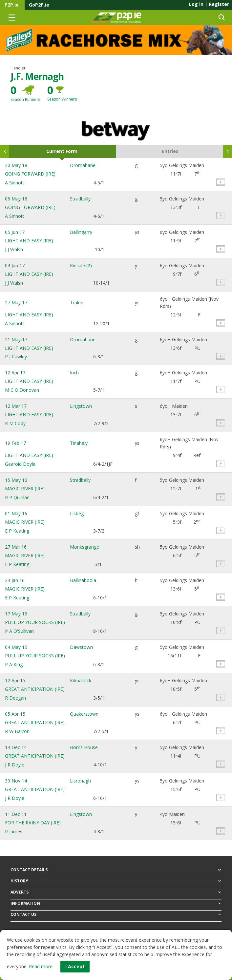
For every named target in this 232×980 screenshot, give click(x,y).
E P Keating (17, 531)
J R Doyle (15, 765)
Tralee (77, 302)
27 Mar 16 (16, 547)
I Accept (75, 966)
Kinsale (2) (81, 265)
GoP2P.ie (39, 5)
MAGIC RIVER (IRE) (25, 489)
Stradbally (80, 199)
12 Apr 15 (15, 680)
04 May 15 (16, 647)
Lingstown (81, 406)
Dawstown (81, 647)
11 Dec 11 (16, 814)
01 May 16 (16, 513)
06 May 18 (16, 199)
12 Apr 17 (15, 373)
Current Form (62, 151)
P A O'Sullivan (19, 631)
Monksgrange (84, 547)
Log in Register (209, 4)
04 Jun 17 (15, 265)
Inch (74, 373)
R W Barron (17, 731)
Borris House (84, 747)
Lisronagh (80, 781)
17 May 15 (16, 614)
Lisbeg (77, 513)
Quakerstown (84, 714)
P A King (14, 664)
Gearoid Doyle (20, 464)
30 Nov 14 (16, 781)
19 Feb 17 (15, 443)
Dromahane (83, 165)
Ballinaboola (83, 580)
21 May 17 (16, 339)
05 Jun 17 (15, 232)
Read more (41, 966)
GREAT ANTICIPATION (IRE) (35, 689)
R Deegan (15, 698)
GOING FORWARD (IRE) (30, 174)
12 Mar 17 (16, 406)
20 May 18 (16, 165)
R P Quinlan (17, 497)
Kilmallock (81, 680)
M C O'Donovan (22, 390)
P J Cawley (16, 357)
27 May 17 (16, 302)
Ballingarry (81, 232)
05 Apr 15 (15, 714)
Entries (170, 151)
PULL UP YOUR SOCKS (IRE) (35, 622)
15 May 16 (16, 480)
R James (14, 831)
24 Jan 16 (15, 580)
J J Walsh (14, 249)
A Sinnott (15, 183)
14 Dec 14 (16, 747)
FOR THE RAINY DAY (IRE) (33, 823)
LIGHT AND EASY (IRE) (29, 241)
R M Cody (15, 423)
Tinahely (79, 443)
